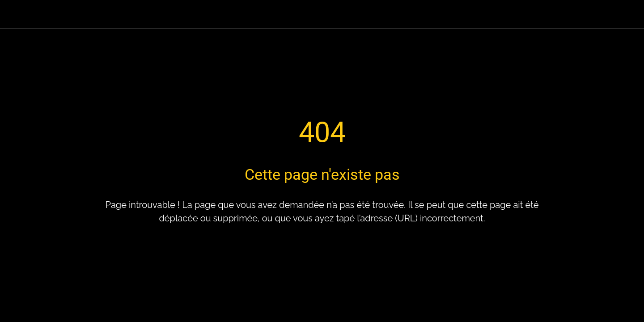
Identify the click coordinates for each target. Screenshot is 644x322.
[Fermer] (18, 14)
